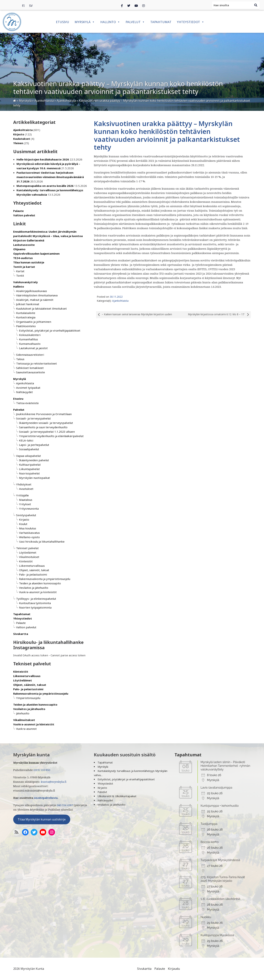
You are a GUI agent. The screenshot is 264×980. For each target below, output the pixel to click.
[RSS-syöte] (16, 832)
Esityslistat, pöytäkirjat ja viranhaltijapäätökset (50, 330)
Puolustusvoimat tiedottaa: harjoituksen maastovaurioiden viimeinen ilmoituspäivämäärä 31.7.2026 (50, 177)
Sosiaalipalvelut (29, 449)
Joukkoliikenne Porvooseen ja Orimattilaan (44, 414)
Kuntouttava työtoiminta (35, 603)
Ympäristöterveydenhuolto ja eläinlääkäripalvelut (51, 436)
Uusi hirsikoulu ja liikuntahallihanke (42, 541)
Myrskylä (85, 22)
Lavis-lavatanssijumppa (216, 788)
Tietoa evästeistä (27, 403)
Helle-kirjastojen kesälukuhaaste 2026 (43, 159)
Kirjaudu (174, 969)
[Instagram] (136, 5)
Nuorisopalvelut (29, 473)
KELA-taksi (26, 440)
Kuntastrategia (26, 317)
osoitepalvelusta (46, 798)
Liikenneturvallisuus (32, 566)
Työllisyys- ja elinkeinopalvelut (36, 599)
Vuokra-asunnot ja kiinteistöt (38, 592)
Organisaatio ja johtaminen (34, 322)
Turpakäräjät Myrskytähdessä (220, 860)
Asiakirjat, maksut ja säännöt (35, 300)
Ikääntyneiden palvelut (34, 460)
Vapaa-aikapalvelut (29, 456)
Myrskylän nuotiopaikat (34, 478)
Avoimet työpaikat (28, 388)
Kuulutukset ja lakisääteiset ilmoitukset (41, 308)
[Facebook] (122, 5)
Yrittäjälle (22, 495)
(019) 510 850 (42, 770)
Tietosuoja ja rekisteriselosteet (36, 363)
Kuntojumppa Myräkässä (217, 935)
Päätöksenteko (26, 326)
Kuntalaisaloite (26, 313)
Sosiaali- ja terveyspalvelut (33, 418)
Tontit (20, 275)
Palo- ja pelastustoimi (33, 574)
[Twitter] (129, 5)
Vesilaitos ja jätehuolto (34, 588)
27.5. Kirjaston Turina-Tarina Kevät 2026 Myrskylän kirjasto (223, 879)
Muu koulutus (28, 528)
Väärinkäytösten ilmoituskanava (37, 295)
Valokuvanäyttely (25, 282)
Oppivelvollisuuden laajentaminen (36, 254)
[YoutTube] (43, 832)
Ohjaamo (19, 249)
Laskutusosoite (24, 245)
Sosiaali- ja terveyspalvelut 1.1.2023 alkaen (47, 432)
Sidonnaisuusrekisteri (30, 355)
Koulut (23, 524)
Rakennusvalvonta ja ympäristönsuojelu (45, 579)
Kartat (20, 271)
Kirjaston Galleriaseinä (29, 240)
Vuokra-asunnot (26, 729)
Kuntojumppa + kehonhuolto (220, 806)
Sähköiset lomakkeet (30, 368)
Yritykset (25, 504)
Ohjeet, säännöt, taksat (34, 570)
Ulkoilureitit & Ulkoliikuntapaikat (117, 796)
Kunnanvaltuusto (30, 344)
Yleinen (18, 143)
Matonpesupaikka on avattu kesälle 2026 (45, 186)
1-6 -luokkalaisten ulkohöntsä (220, 899)
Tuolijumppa (209, 824)
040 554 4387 (65, 805)
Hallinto (110, 22)
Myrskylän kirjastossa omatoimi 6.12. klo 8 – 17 (219, 315)
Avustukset (26, 489)
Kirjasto (19, 134)
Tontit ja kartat (24, 267)
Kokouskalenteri (30, 335)
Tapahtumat (161, 22)
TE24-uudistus (23, 258)
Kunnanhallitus (29, 339)
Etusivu (63, 22)
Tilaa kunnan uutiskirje (29, 262)
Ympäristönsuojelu (28, 698)
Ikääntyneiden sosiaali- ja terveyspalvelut (46, 423)
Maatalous (26, 500)
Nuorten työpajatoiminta (35, 607)
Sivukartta (21, 634)
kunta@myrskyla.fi (54, 782)
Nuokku (206, 917)
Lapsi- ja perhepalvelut (34, 445)
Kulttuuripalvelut (30, 465)
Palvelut (135, 22)
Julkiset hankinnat (28, 304)
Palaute (18, 211)
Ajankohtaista (23, 130)
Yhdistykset (24, 484)
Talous (20, 359)
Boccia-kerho (210, 842)
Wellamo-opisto (29, 537)
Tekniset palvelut (27, 548)
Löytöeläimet (28, 552)
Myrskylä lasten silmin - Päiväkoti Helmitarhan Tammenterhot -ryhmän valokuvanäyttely (225, 766)
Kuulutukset (22, 139)
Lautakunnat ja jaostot (33, 348)
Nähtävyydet (24, 392)
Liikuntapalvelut (29, 469)
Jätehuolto (23, 713)
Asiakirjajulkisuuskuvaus (32, 291)
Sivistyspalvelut (26, 515)
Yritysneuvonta (29, 509)
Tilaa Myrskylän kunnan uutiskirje (42, 819)
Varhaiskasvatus (29, 533)
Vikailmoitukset (29, 557)
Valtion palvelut (24, 215)
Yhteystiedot (191, 22)
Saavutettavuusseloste (31, 372)
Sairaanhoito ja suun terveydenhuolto (43, 427)
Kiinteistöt (26, 561)
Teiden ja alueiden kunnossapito (40, 583)
